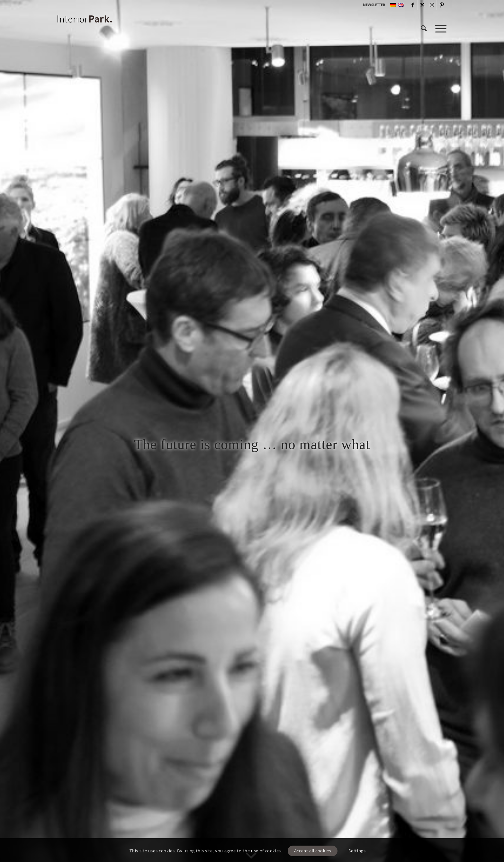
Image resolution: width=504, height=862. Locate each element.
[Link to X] (422, 5)
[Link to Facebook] (413, 5)
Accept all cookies (313, 851)
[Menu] (439, 29)
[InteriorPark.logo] (85, 33)
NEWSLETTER (374, 5)
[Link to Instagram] (432, 5)
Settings (357, 851)
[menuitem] (372, 5)
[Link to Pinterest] (442, 5)
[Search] (424, 29)
